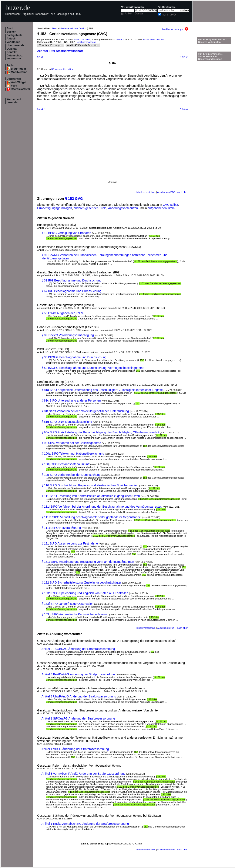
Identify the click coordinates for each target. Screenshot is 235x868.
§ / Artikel (127, 14)
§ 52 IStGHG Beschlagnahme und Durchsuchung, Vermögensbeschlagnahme (93, 368)
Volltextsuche (167, 7)
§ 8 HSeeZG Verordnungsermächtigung (68, 335)
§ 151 (42, 57)
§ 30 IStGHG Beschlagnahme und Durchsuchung (74, 357)
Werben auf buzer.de (14, 101)
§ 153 (183, 57)
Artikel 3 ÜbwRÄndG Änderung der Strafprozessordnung (79, 696)
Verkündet (13, 42)
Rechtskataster (20, 89)
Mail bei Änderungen (175, 29)
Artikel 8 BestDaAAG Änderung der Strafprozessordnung (79, 674)
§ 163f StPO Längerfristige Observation (67, 604)
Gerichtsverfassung (86, 42)
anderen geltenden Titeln (90, 208)
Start (10, 28)
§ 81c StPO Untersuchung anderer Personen (71, 400)
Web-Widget (19, 82)
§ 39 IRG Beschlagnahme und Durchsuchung (71, 280)
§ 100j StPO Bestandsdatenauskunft (66, 464)
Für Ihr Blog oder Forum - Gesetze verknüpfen (212, 41)
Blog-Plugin (18, 69)
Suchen (11, 32)
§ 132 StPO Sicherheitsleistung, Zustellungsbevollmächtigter (81, 582)
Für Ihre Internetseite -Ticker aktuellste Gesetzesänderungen (211, 56)
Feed (14, 86)
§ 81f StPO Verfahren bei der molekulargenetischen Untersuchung (85, 411)
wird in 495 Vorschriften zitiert (83, 45)
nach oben (183, 192)
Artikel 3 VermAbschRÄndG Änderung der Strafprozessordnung (83, 774)
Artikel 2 (120, 39)
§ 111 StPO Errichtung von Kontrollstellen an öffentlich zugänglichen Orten (91, 496)
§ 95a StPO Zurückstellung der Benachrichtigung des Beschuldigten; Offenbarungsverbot (100, 432)
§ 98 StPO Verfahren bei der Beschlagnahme (71, 443)
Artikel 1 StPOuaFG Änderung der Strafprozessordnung (78, 718)
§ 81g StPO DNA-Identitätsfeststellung (67, 422)
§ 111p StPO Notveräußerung (61, 528)
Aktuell (11, 39)
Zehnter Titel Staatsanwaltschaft (60, 51)
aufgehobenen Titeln (161, 208)
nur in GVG (169, 15)
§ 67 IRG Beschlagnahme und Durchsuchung (71, 291)
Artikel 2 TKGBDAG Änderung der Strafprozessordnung (78, 649)
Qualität (12, 49)
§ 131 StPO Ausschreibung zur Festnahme (70, 543)
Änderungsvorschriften (123, 208)
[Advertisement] (113, 151)
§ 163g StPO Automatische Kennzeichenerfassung (75, 614)
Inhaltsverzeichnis (146, 192)
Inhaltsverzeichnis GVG (72, 28)
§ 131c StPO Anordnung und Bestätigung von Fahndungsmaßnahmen (88, 562)
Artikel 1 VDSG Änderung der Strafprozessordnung (75, 749)
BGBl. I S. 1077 (82, 39)
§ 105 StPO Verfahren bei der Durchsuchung (71, 475)
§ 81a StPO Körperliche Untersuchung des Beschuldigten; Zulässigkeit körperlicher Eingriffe (102, 390)
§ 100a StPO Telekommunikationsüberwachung (73, 454)
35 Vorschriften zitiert (63, 69)
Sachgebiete (14, 35)
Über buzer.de (15, 45)
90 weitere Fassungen (50, 45)
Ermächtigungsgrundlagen (55, 208)
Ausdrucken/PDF (166, 192)
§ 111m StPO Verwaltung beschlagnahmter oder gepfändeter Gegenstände (91, 517)
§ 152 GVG (74, 199)
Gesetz (139, 14)
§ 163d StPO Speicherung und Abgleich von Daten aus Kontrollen (85, 593)
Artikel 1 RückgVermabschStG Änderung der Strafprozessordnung (85, 824)
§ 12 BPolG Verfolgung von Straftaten (66, 233)
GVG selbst (171, 205)
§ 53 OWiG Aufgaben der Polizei (63, 313)
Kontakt (12, 52)
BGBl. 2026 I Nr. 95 (153, 39)
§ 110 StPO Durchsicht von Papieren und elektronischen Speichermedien (90, 485)
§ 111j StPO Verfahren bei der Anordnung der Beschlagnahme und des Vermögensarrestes (102, 507)
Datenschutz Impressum (15, 57)
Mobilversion (19, 72)
